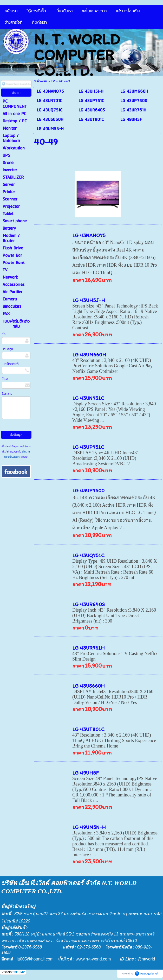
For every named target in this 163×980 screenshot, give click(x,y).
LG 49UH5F (86, 773)
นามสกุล (7, 349)
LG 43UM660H (89, 355)
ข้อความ (7, 394)
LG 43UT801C (88, 729)
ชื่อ (4, 334)
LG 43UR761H (89, 648)
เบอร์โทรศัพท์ (10, 364)
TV (53, 81)
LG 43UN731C (88, 398)
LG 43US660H (89, 686)
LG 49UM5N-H (89, 827)
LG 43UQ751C (88, 555)
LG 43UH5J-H (89, 300)
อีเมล (5, 379)
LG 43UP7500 (88, 491)
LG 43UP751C (88, 447)
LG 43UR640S (89, 604)
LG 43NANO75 (89, 235)
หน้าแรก (41, 81)
